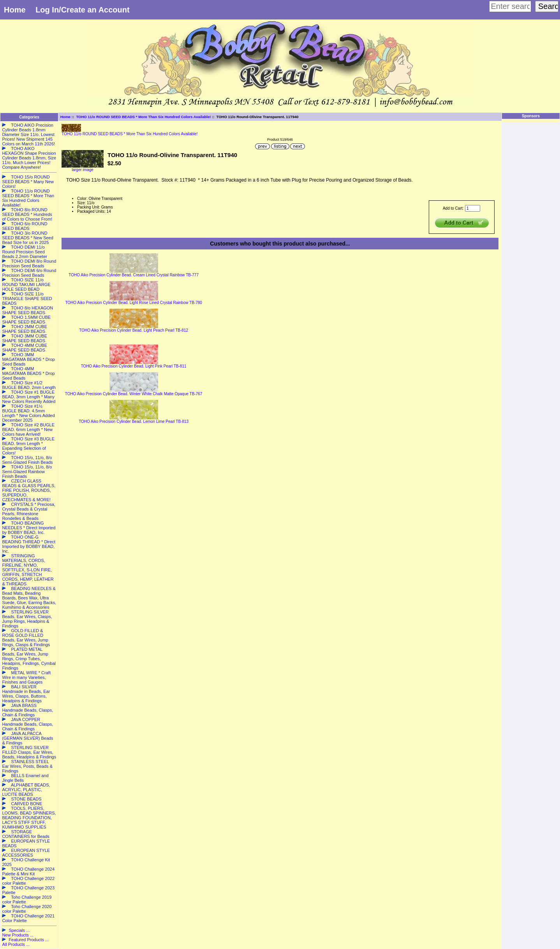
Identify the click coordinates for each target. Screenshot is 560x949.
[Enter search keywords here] (510, 6)
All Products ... (16, 944)
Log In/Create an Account (83, 10)
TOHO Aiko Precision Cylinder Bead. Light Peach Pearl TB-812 (134, 330)
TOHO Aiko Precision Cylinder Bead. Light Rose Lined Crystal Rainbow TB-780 (133, 303)
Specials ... (19, 930)
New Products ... (18, 935)
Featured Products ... (29, 940)
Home (15, 10)
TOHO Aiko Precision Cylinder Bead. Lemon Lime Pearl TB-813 (134, 421)
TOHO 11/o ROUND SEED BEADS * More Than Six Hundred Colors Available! (143, 117)
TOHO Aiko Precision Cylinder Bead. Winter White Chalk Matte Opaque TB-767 (134, 394)
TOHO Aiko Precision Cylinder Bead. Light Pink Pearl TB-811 (134, 366)
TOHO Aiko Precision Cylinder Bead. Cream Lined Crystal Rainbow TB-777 (134, 275)
